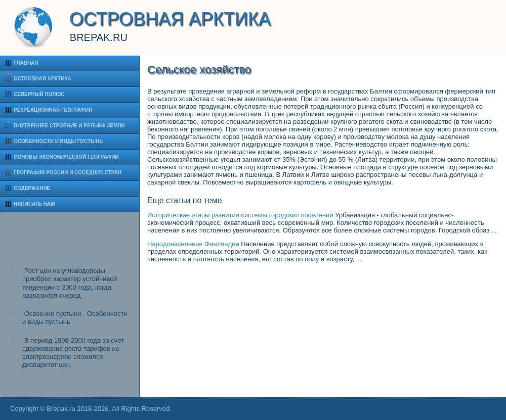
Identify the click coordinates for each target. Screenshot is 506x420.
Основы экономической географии (66, 157)
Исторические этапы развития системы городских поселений (240, 215)
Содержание (32, 188)
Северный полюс (39, 94)
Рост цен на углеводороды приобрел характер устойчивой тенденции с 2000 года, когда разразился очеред (70, 283)
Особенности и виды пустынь (58, 141)
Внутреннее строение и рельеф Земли (69, 126)
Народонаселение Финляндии (193, 244)
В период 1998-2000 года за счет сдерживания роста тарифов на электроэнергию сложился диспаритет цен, (73, 353)
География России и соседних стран (68, 173)
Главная (26, 63)
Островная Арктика (43, 79)
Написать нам (34, 204)
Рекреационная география (53, 110)
